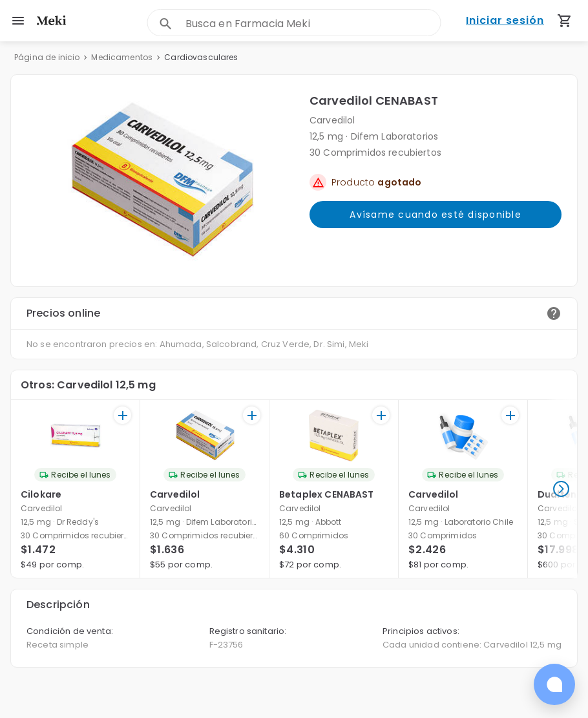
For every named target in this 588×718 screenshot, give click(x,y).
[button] (160, 181)
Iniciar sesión (505, 21)
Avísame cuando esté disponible (436, 215)
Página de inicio (47, 57)
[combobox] (313, 24)
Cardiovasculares (201, 57)
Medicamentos (122, 57)
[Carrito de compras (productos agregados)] (565, 21)
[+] (122, 415)
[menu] (18, 21)
